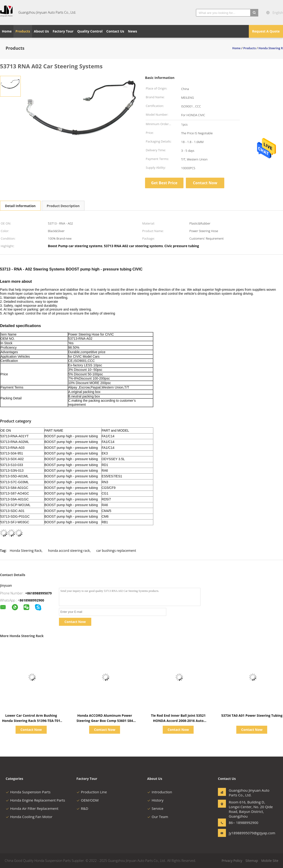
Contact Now (205, 183)
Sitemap (252, 861)
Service (155, 808)
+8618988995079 (38, 593)
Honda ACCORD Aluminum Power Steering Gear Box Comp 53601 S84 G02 (105, 721)
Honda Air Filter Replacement (32, 808)
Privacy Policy (232, 861)
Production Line (92, 792)
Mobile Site (270, 861)
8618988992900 (32, 600)
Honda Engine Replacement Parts (35, 800)
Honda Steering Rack (26, 551)
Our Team (158, 817)
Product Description (63, 206)
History (155, 800)
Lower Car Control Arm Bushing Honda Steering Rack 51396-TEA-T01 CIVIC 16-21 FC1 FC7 (31, 721)
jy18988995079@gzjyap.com (244, 833)
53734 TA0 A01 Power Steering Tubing (252, 715)
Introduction (160, 792)
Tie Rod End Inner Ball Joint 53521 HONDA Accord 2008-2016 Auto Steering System (178, 721)
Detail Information (20, 206)
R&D (82, 808)
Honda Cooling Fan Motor (29, 817)
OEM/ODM (87, 800)
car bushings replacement (116, 551)
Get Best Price (164, 183)
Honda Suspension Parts (28, 792)
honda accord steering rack (69, 551)
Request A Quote (266, 31)
